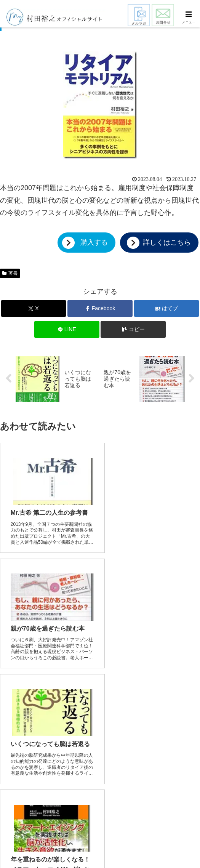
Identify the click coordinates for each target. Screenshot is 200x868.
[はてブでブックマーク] (167, 308)
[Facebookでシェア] (100, 308)
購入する (94, 242)
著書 (10, 273)
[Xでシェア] (34, 308)
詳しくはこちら (167, 242)
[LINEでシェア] (67, 329)
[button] (133, 329)
